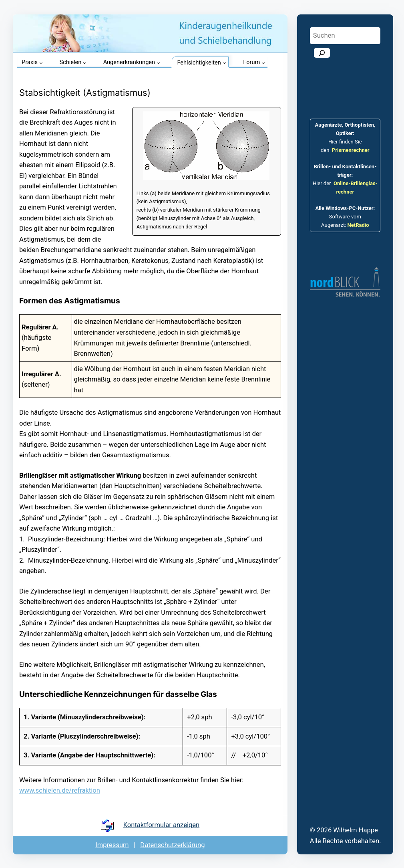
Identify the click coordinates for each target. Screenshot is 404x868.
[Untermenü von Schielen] (85, 63)
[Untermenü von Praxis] (41, 63)
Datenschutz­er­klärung (172, 845)
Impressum (112, 845)
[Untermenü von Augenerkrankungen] (158, 63)
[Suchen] (322, 53)
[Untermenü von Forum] (263, 63)
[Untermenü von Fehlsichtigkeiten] (224, 63)
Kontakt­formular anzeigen (162, 825)
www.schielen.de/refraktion (60, 790)
